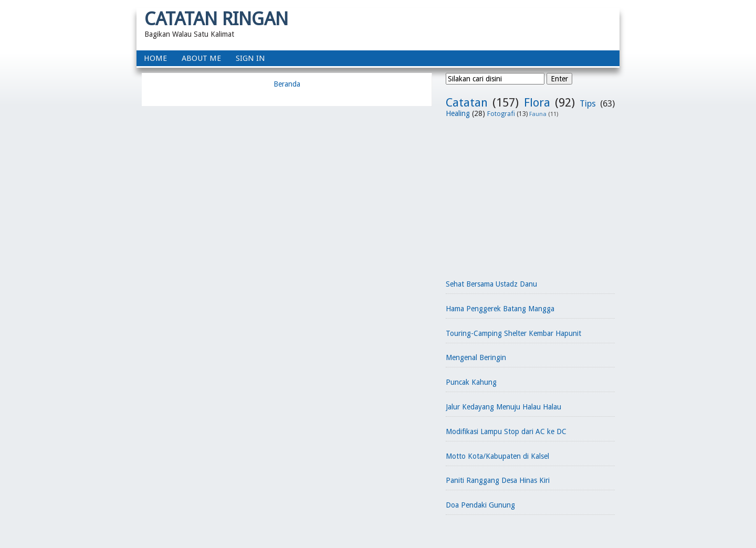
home (155, 58)
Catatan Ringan (216, 19)
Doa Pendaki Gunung (480, 505)
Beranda (287, 84)
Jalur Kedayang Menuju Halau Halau (503, 407)
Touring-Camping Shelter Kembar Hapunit (513, 333)
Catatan (467, 102)
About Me (201, 58)
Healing (458, 113)
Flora (537, 102)
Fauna (538, 114)
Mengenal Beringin (476, 357)
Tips (588, 103)
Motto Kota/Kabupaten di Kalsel (497, 456)
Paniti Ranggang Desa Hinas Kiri (498, 480)
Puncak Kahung (471, 382)
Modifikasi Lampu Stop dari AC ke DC (506, 431)
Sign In (250, 58)
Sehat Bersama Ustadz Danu (491, 284)
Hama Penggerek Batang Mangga (500, 309)
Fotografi (501, 114)
